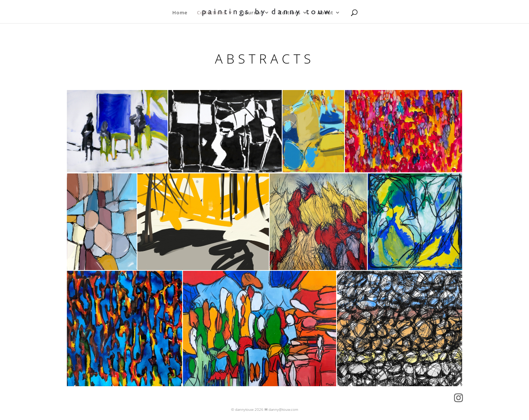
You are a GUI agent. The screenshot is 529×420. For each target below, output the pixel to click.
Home (180, 13)
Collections (211, 13)
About (325, 13)
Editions (290, 13)
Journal (253, 13)
